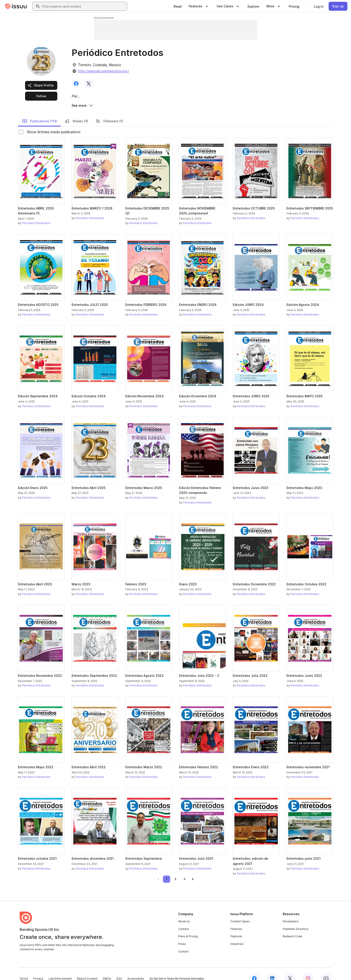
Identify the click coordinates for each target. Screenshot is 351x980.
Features (236, 920)
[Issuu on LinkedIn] (272, 969)
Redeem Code (292, 927)
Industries (237, 934)
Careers (184, 920)
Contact (183, 942)
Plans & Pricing (188, 927)
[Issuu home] (16, 6)
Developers (291, 912)
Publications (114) (40, 112)
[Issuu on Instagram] (308, 969)
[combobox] (84, 6)
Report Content (87, 969)
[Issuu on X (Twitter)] (290, 969)
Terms (24, 969)
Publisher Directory (296, 920)
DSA (119, 969)
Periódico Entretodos (36, 214)
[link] (178, 6)
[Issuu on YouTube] (326, 969)
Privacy (38, 969)
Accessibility (136, 969)
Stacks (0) (76, 112)
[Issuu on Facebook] (254, 969)
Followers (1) (109, 112)
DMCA (107, 969)
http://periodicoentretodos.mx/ (103, 71)
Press (182, 934)
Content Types (240, 912)
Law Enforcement (60, 969)
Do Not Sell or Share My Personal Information (177, 969)
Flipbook (236, 927)
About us (184, 912)
